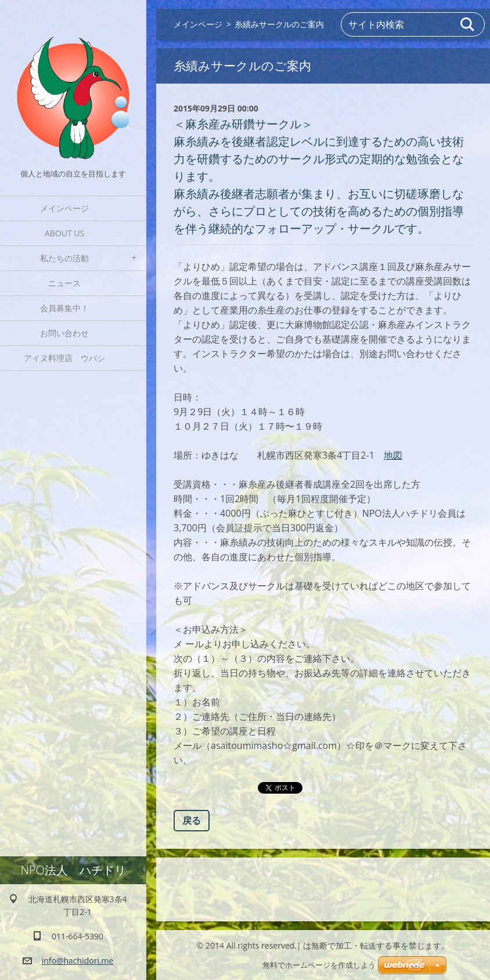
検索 (468, 24)
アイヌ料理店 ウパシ (69, 358)
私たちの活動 (64, 258)
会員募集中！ (64, 308)
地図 (393, 455)
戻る (192, 820)
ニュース (64, 283)
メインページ (64, 208)
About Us (64, 233)
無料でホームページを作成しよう (319, 965)
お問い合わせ (64, 333)
